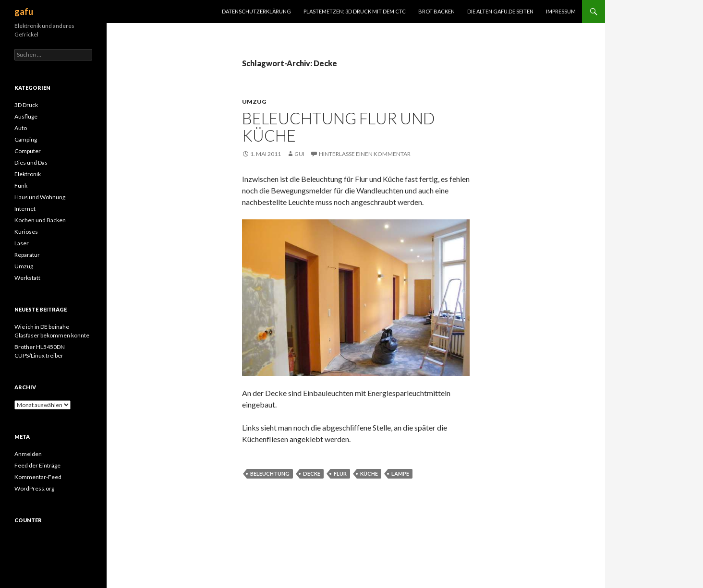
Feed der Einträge (37, 465)
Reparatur (27, 255)
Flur (340, 474)
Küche (369, 474)
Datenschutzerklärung (256, 11)
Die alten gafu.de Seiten (500, 11)
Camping (26, 139)
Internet (25, 209)
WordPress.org (34, 488)
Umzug (254, 102)
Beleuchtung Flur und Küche (339, 127)
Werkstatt (27, 278)
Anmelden (28, 454)
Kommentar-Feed (38, 477)
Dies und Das (31, 162)
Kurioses (26, 232)
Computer (28, 151)
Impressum (561, 11)
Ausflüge (26, 116)
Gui (299, 154)
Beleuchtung (270, 474)
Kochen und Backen (40, 220)
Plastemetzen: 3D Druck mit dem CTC (355, 11)
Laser (22, 243)
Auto (21, 128)
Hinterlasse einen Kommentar (365, 154)
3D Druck (26, 105)
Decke (312, 474)
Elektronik (28, 174)
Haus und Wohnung (40, 197)
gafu (24, 12)
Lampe (400, 474)
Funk (21, 186)
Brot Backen (436, 11)
